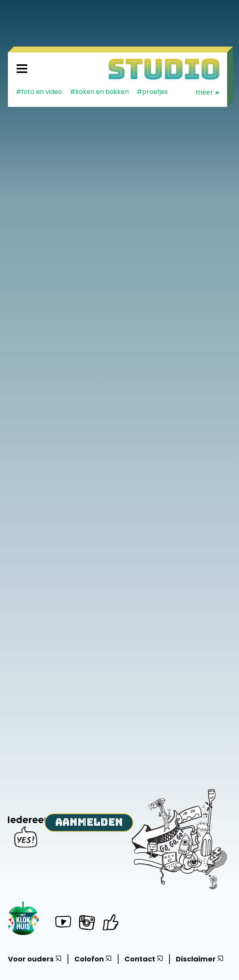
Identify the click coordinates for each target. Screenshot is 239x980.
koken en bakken (102, 92)
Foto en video (42, 92)
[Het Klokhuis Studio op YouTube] (63, 923)
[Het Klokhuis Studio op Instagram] (87, 924)
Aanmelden (89, 822)
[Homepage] (164, 69)
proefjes (155, 92)
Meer (207, 92)
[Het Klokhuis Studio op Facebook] (111, 922)
